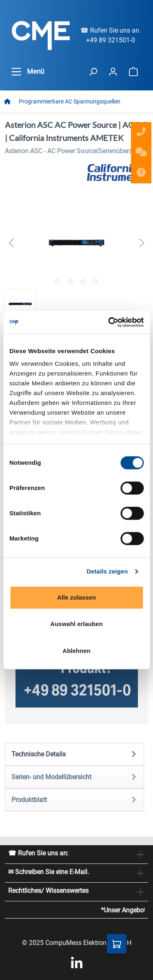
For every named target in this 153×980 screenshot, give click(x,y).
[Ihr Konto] (113, 71)
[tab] (74, 754)
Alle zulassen (76, 597)
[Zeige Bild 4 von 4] (95, 282)
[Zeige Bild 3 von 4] (83, 282)
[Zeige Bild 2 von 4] (70, 282)
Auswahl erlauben (76, 624)
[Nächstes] (142, 243)
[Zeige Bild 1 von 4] (57, 282)
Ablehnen (76, 651)
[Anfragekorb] (117, 944)
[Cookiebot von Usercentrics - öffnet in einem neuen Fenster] (109, 322)
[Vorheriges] (11, 243)
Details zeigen (107, 571)
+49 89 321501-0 (111, 40)
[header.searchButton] (93, 71)
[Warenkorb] (133, 71)
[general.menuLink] (16, 71)
